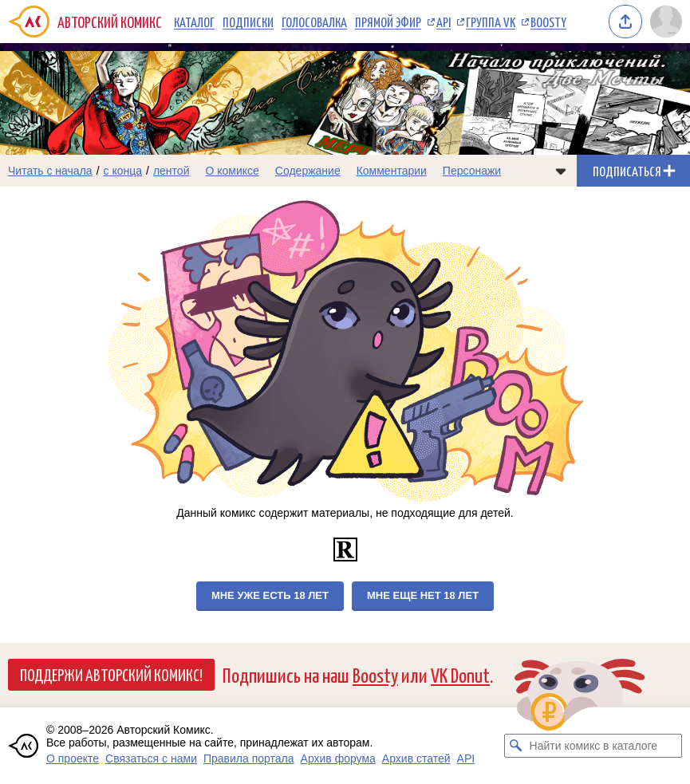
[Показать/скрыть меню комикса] (561, 171)
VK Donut (460, 674)
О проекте (73, 758)
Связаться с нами (151, 758)
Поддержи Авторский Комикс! (111, 674)
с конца (123, 171)
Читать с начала (50, 171)
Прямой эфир (388, 22)
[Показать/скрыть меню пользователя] (666, 22)
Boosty (548, 22)
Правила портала (249, 758)
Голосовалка (314, 22)
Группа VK (491, 22)
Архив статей (416, 758)
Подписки (248, 22)
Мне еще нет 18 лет (423, 595)
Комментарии (392, 171)
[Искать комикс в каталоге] (516, 746)
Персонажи (472, 171)
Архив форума (338, 758)
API (444, 22)
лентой (172, 171)
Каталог (194, 22)
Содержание (308, 171)
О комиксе (232, 171)
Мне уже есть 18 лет (270, 595)
